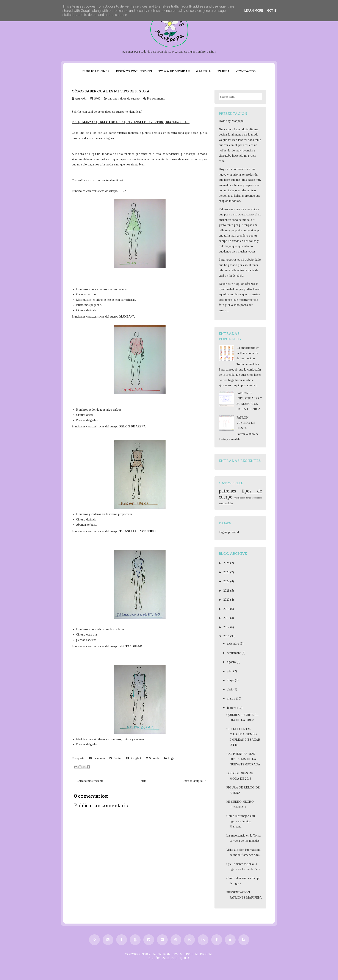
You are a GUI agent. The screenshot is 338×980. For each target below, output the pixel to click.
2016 (227, 636)
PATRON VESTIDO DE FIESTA (246, 423)
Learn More (253, 11)
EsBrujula (180, 958)
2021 (227, 591)
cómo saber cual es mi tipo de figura (111, 91)
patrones (113, 99)
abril (230, 689)
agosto (232, 662)
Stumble (153, 758)
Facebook (97, 758)
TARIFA (224, 71)
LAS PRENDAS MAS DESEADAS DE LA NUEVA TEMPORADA (243, 759)
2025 (227, 563)
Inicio (143, 781)
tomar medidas (226, 503)
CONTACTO (246, 71)
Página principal (229, 532)
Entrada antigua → (195, 781)
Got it (272, 11)
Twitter (116, 758)
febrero (232, 708)
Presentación (239, 498)
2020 (227, 600)
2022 (227, 581)
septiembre (234, 653)
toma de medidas (254, 498)
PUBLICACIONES (96, 71)
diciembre (233, 644)
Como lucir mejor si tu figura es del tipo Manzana (241, 821)
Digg (169, 758)
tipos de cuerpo (130, 99)
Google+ (134, 758)
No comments (156, 99)
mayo (231, 680)
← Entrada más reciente (88, 781)
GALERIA (204, 71)
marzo (232, 699)
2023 (227, 572)
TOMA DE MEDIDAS (174, 71)
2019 (227, 609)
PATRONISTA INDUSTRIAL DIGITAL (185, 954)
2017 (227, 627)
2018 (227, 618)
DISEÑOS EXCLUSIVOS (134, 71)
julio (230, 671)
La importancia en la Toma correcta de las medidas (248, 353)
